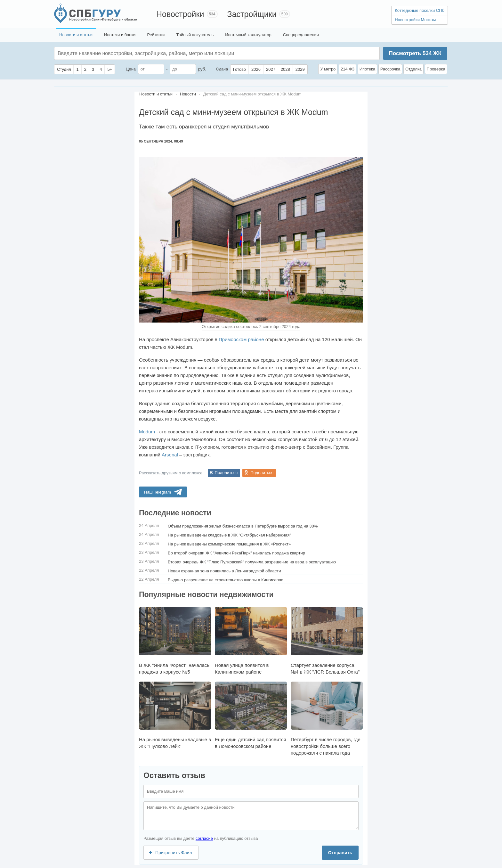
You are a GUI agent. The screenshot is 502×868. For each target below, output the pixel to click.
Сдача (222, 69)
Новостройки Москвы (415, 20)
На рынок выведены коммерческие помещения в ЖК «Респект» (229, 544)
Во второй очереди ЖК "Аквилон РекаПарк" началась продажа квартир (236, 553)
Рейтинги (156, 35)
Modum (147, 432)
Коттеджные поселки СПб (420, 10)
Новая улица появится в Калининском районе (251, 641)
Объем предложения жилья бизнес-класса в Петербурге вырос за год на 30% (243, 526)
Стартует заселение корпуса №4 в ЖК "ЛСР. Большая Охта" (327, 641)
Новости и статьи (76, 35)
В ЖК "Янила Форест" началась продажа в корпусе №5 (175, 641)
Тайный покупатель (195, 35)
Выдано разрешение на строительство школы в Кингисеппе (226, 580)
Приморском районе (241, 339)
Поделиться (226, 473)
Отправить (340, 853)
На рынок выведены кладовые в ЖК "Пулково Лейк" (175, 715)
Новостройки (180, 14)
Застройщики (252, 14)
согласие (204, 838)
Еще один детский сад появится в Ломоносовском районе (251, 715)
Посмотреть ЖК (415, 53)
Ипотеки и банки (120, 35)
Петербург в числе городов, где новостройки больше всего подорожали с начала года (327, 719)
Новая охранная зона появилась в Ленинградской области (224, 571)
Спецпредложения (301, 35)
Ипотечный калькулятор (248, 35)
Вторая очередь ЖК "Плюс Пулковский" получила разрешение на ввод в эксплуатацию (252, 562)
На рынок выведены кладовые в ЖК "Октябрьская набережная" (229, 535)
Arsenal (170, 455)
